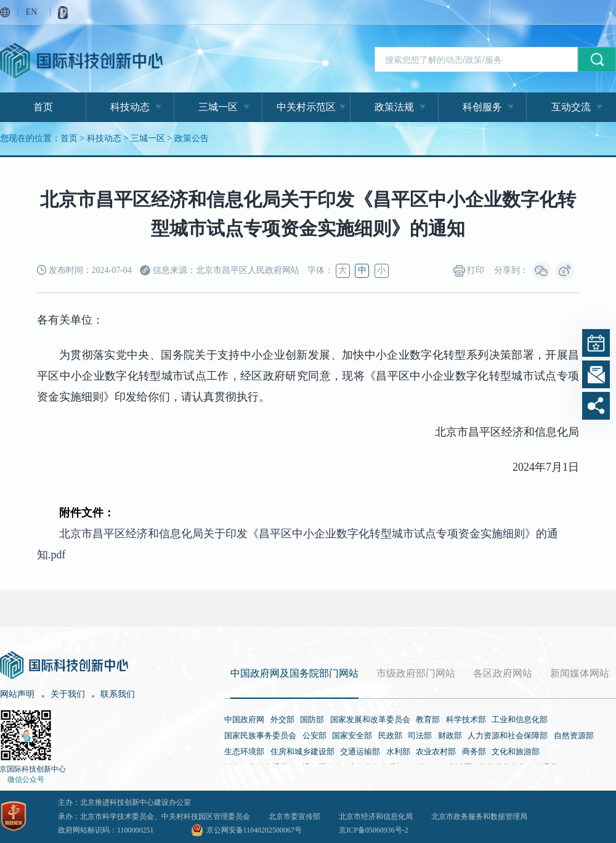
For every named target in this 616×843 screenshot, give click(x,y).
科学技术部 (466, 719)
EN (32, 12)
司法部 (420, 735)
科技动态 (130, 107)
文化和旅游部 (516, 751)
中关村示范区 (306, 107)
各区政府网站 (503, 673)
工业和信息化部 (520, 719)
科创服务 (482, 107)
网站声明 (17, 694)
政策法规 (394, 107)
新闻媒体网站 (580, 673)
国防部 (312, 719)
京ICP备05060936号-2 (374, 830)
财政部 (450, 735)
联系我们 (118, 694)
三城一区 (218, 107)
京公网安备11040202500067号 (254, 830)
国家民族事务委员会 (260, 735)
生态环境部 (244, 751)
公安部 (314, 735)
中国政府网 (244, 719)
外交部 (282, 719)
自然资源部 (574, 735)
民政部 (390, 735)
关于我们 (68, 694)
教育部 (428, 719)
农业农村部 (436, 751)
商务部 (474, 751)
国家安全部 (352, 735)
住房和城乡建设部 (302, 751)
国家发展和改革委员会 (370, 719)
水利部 (398, 751)
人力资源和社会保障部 (508, 735)
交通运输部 (360, 751)
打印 (469, 271)
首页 (43, 107)
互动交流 (571, 107)
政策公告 (192, 138)
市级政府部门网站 (416, 673)
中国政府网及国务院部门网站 (294, 673)
